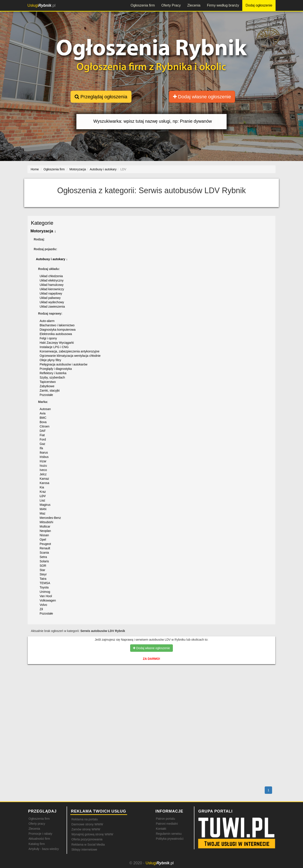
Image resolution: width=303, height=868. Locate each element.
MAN (43, 509)
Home (35, 169)
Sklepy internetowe (84, 850)
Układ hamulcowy (52, 285)
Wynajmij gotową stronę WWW (92, 834)
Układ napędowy (51, 293)
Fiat (42, 435)
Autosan (45, 409)
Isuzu (43, 466)
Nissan (44, 535)
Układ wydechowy (52, 302)
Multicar (45, 526)
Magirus (45, 505)
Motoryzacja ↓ (43, 231)
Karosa (44, 483)
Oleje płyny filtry (50, 360)
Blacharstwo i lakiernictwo (57, 325)
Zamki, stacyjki (50, 390)
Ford (43, 439)
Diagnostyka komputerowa (58, 330)
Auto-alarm (47, 321)
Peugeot (45, 544)
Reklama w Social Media (88, 845)
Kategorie (42, 223)
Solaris (44, 561)
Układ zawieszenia (52, 307)
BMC (43, 418)
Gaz (42, 444)
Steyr (43, 574)
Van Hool (46, 596)
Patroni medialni (167, 824)
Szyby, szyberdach (52, 377)
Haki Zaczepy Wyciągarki (57, 343)
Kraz (43, 492)
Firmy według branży (223, 5)
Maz (42, 513)
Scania (44, 553)
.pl (41, 5)
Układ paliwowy (50, 298)
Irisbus (44, 457)
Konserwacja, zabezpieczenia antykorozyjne (70, 351)
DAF (43, 431)
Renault (45, 548)
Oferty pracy (37, 824)
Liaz (42, 500)
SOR (43, 566)
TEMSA (45, 583)
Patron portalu (165, 819)
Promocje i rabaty (40, 834)
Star (42, 570)
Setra (43, 557)
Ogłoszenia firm (143, 5)
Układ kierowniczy (52, 289)
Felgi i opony (48, 338)
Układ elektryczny (52, 280)
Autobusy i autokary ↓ (52, 259)
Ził (41, 609)
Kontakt (161, 829)
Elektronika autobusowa (56, 334)
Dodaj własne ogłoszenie (202, 97)
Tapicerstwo (48, 382)
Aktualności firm (39, 839)
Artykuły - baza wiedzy (44, 849)
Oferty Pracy (171, 5)
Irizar (43, 461)
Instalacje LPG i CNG (54, 347)
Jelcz (43, 474)
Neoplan (45, 531)
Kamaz (44, 479)
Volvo (43, 605)
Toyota (44, 587)
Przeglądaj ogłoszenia (101, 97)
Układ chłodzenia (51, 276)
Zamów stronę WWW (86, 829)
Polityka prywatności (170, 839)
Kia (42, 487)
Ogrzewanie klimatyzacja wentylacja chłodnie (70, 356)
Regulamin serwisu (169, 834)
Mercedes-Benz (50, 518)
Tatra (43, 579)
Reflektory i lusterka (53, 373)
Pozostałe (46, 395)
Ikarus (44, 452)
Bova (43, 422)
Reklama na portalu (85, 819)
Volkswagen (48, 600)
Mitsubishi (46, 522)
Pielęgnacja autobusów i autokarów (63, 364)
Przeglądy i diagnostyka (56, 369)
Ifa (41, 448)
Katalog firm (37, 844)
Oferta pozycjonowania (87, 839)
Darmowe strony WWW (87, 824)
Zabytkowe (47, 386)
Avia (43, 413)
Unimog (45, 592)
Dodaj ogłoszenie (259, 5)
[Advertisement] (151, 686)
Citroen (45, 426)
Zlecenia (194, 5)
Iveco (43, 470)
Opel (43, 540)
